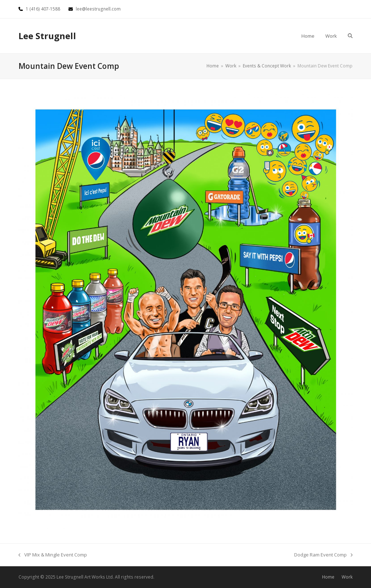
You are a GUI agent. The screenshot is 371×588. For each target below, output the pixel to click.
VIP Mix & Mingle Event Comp (53, 555)
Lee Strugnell (47, 36)
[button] (350, 36)
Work (347, 577)
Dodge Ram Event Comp (323, 555)
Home (328, 577)
